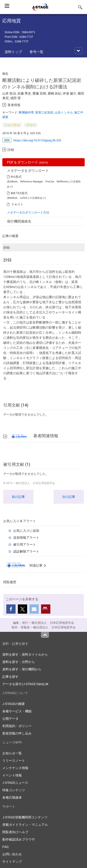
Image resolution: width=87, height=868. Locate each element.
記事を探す (10, 676)
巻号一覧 (36, 52)
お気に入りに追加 (26, 531)
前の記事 (18, 497)
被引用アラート (25, 544)
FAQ (5, 847)
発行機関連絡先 (19, 221)
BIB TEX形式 (19, 193)
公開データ (10, 718)
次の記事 (69, 497)
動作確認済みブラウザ (19, 839)
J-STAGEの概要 (14, 704)
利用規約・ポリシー (17, 726)
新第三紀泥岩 (44, 112)
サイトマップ (12, 861)
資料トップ (13, 52)
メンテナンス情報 (15, 768)
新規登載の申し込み (17, 733)
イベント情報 (12, 775)
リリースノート (14, 760)
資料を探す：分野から (19, 662)
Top (45, 635)
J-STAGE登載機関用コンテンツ (25, 817)
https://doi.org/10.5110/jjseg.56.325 (37, 140)
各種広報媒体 (12, 797)
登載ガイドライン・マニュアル (25, 825)
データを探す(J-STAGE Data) (25, 684)
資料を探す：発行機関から (22, 669)
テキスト (17, 204)
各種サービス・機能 (17, 711)
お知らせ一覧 (12, 753)
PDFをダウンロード (27, 162)
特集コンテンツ (14, 790)
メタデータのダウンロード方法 (28, 212)
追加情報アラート (26, 537)
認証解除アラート (26, 551)
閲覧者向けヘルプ (15, 832)
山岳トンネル (64, 112)
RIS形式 (16, 177)
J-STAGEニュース (15, 783)
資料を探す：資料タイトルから (25, 654)
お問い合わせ (12, 854)
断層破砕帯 (26, 112)
